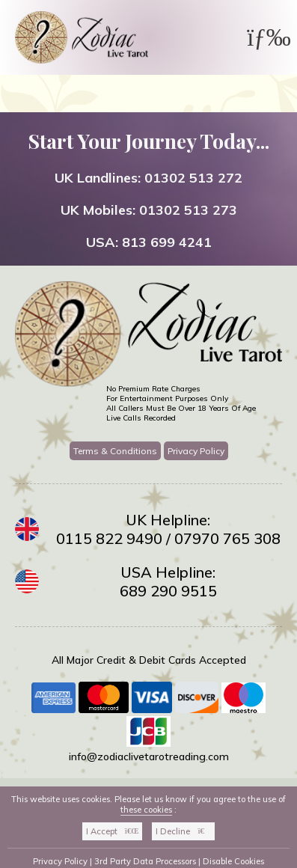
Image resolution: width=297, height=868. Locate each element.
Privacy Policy (196, 451)
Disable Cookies (233, 861)
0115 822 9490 (109, 538)
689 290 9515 (168, 591)
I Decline (183, 831)
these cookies (146, 810)
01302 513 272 (193, 178)
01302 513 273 (188, 210)
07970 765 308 (227, 538)
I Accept (113, 831)
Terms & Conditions (115, 451)
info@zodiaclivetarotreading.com (149, 757)
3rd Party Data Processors (145, 861)
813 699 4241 (167, 242)
